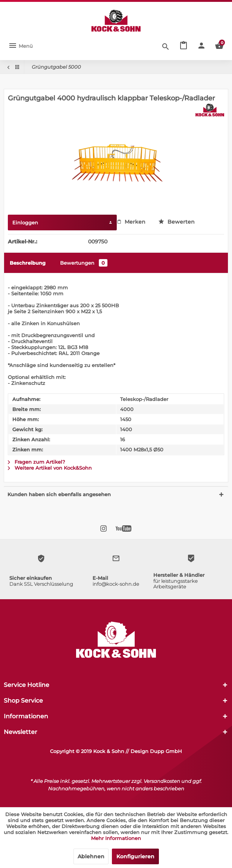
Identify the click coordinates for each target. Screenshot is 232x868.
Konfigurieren (135, 856)
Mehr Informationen (116, 838)
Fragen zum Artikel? (36, 462)
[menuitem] (21, 46)
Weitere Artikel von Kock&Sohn (50, 468)
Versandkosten (162, 781)
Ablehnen (91, 856)
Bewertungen (84, 263)
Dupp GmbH (166, 751)
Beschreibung (28, 263)
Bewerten (177, 222)
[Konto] (201, 46)
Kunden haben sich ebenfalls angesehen (59, 494)
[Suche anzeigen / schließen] (166, 46)
